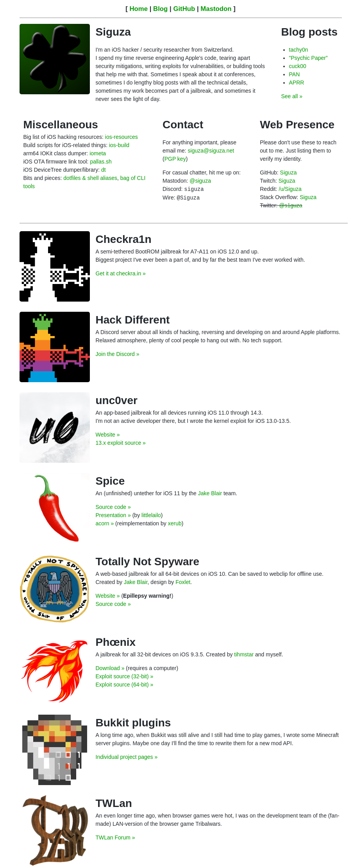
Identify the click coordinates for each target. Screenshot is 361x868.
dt (104, 170)
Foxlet (183, 582)
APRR (297, 83)
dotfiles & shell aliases (90, 178)
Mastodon (216, 9)
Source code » (113, 507)
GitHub (184, 9)
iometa (98, 153)
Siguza (289, 173)
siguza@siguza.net (211, 151)
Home (139, 9)
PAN (295, 74)
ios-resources (122, 137)
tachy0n (299, 50)
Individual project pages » (127, 757)
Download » (110, 668)
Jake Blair (210, 493)
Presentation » (113, 515)
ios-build (119, 145)
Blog (160, 9)
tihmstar (244, 654)
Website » (108, 435)
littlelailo (151, 515)
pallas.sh (101, 162)
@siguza (200, 181)
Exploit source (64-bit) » (125, 685)
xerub (175, 523)
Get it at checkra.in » (121, 273)
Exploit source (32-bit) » (125, 676)
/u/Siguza (290, 189)
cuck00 (298, 66)
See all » (292, 96)
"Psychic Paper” (308, 58)
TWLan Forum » (115, 837)
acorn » (105, 523)
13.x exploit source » (121, 443)
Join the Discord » (118, 354)
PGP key (175, 159)
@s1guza (290, 205)
